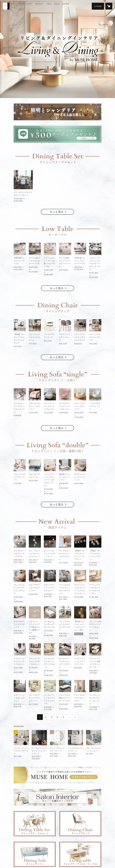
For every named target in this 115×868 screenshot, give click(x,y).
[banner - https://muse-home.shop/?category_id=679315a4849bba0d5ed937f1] (58, 112)
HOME (22, 6)
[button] (98, 6)
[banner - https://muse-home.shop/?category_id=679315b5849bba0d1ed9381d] (58, 156)
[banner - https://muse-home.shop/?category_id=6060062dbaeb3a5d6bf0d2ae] (80, 824)
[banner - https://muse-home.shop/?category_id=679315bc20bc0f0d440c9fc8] (58, 305)
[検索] (6, 6)
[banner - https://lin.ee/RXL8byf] (58, 134)
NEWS (74, 6)
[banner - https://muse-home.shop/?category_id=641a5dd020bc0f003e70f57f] (58, 797)
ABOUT (48, 6)
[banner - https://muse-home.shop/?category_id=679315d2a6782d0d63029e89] (58, 229)
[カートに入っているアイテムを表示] (109, 6)
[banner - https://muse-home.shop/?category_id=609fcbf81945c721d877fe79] (35, 824)
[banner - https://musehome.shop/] (58, 775)
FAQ (57, 6)
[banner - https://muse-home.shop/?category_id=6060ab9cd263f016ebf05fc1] (58, 374)
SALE (65, 6)
